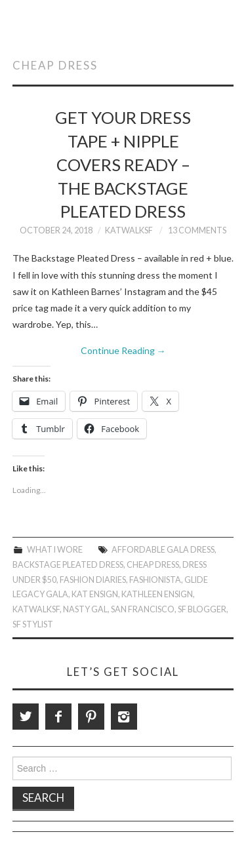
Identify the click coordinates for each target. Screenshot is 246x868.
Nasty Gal (85, 609)
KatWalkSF (129, 230)
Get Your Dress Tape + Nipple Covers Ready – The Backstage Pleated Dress (123, 164)
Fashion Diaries (93, 580)
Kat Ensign (95, 594)
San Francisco (143, 609)
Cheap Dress (153, 565)
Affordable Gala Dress (163, 550)
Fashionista (155, 580)
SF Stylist (33, 624)
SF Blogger (202, 609)
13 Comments (197, 230)
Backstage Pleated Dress (68, 565)
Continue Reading (123, 350)
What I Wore (55, 550)
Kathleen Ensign (157, 594)
